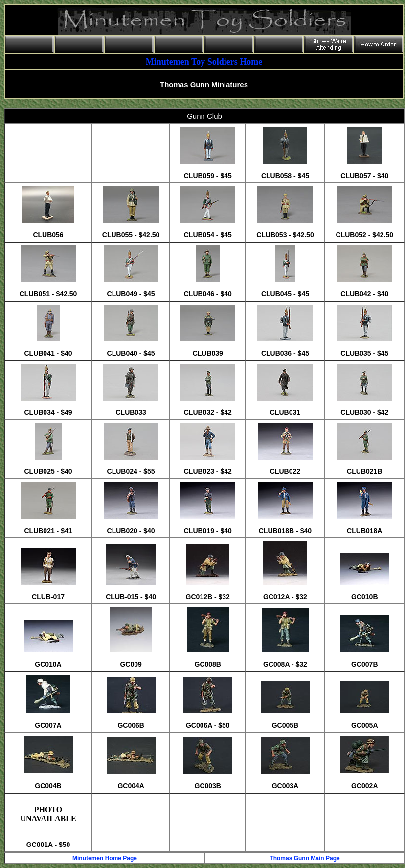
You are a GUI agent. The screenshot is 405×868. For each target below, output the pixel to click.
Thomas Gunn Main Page (304, 858)
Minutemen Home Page (105, 858)
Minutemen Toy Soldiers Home (204, 62)
